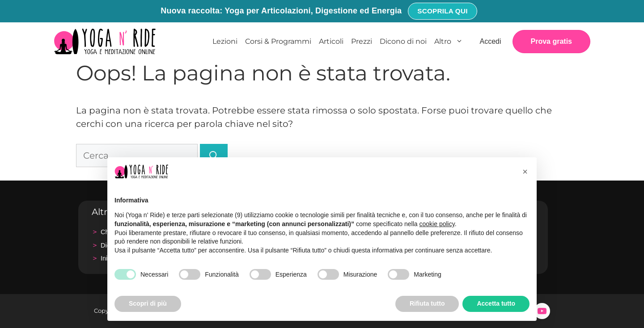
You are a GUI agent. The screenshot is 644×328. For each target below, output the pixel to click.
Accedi (490, 41)
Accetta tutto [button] (496, 303)
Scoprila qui (442, 11)
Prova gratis (551, 41)
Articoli (331, 41)
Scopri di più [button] (148, 303)
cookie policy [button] (437, 224)
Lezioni (225, 41)
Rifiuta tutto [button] (427, 303)
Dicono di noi (403, 41)
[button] (525, 172)
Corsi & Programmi (278, 41)
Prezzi (362, 41)
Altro (451, 42)
